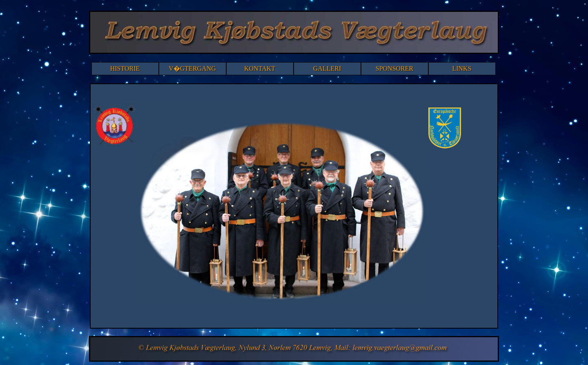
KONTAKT (260, 68)
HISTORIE (125, 68)
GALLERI (327, 68)
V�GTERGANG (192, 68)
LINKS (462, 68)
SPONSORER (394, 68)
